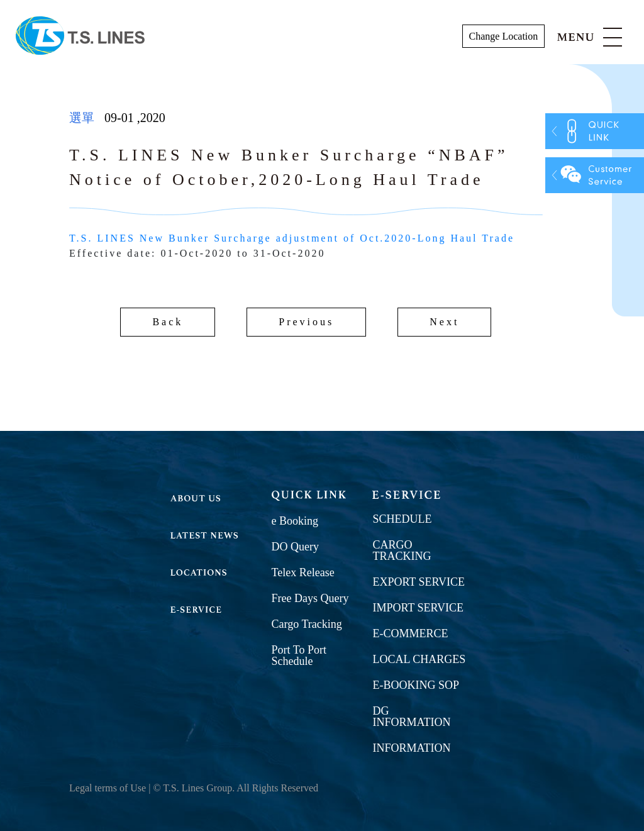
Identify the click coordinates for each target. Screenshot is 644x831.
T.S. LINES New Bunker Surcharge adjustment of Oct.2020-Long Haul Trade (292, 238)
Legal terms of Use (108, 788)
